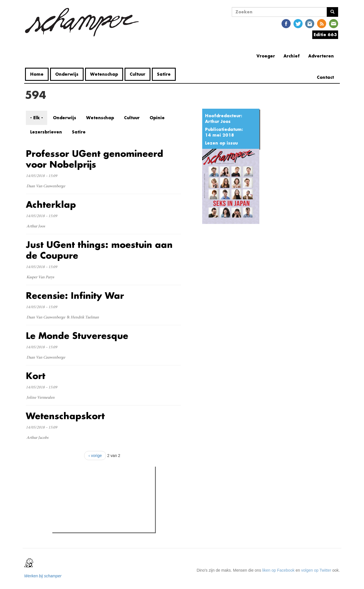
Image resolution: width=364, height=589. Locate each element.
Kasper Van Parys (40, 277)
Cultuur (137, 74)
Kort (36, 376)
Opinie (157, 118)
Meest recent (102, 484)
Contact (325, 77)
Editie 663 (325, 35)
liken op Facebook (278, 570)
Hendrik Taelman (85, 318)
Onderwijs (67, 74)
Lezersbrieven (46, 132)
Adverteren (321, 56)
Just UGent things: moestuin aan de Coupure (99, 250)
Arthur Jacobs (37, 438)
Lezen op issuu (221, 143)
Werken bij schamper (43, 576)
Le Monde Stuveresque (77, 336)
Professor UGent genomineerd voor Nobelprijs (95, 159)
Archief (292, 56)
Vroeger (266, 56)
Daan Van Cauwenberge (46, 186)
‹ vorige (95, 456)
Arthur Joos (218, 121)
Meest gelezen (71, 483)
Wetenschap (104, 74)
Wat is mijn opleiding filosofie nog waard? (100, 495)
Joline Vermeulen (41, 398)
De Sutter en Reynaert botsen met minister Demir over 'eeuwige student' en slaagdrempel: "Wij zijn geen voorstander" (107, 521)
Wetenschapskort (65, 416)
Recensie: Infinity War (75, 295)
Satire (164, 74)
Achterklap (51, 204)
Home (37, 74)
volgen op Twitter (316, 570)
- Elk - (37, 118)
